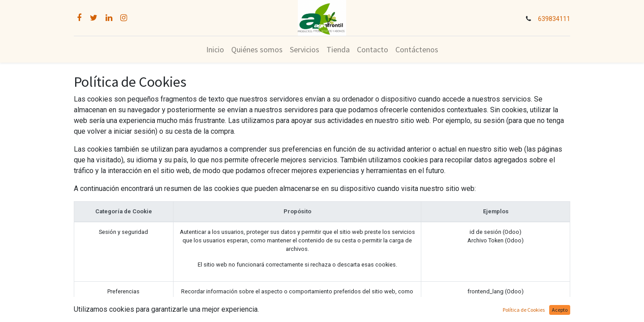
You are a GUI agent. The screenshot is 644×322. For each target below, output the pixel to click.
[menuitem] (215, 49)
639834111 (554, 19)
